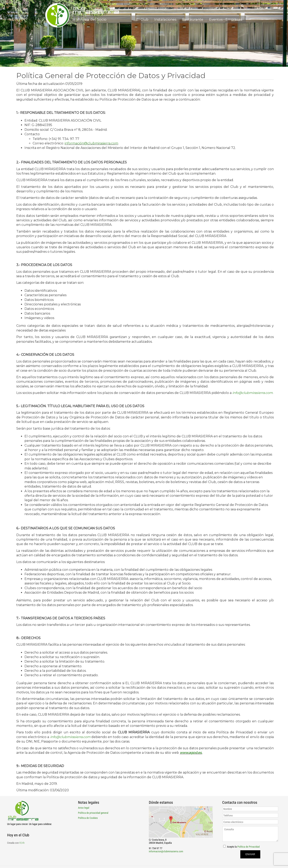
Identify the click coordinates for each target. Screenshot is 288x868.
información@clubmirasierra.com (91, 143)
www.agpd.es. (191, 753)
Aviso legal (84, 808)
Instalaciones (167, 19)
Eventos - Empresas (226, 19)
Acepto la (243, 847)
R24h (22, 843)
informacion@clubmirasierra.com (166, 851)
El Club (145, 19)
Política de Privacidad (248, 847)
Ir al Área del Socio (90, 19)
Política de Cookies (88, 818)
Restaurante (194, 19)
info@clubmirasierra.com (253, 393)
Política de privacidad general (93, 813)
